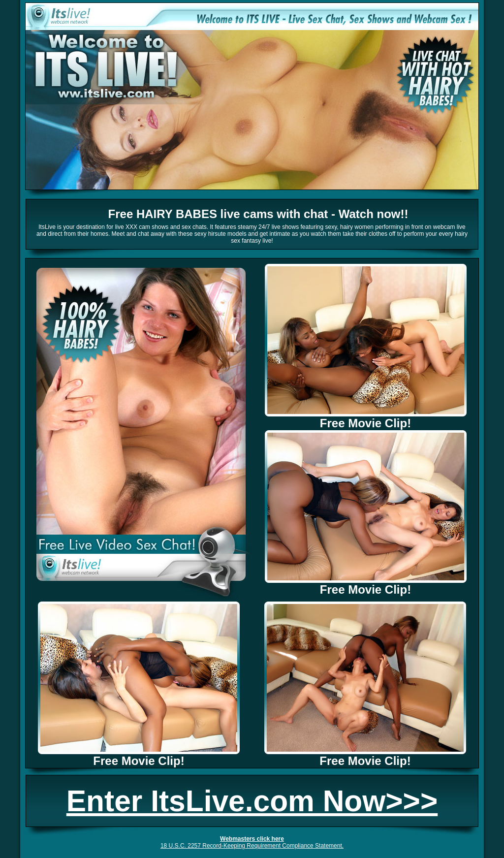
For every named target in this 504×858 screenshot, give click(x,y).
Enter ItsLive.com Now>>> (252, 801)
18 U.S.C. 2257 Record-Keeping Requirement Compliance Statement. (252, 846)
